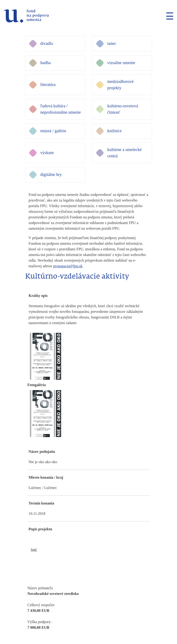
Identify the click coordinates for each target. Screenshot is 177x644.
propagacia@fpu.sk (68, 266)
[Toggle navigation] (168, 16)
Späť (34, 550)
